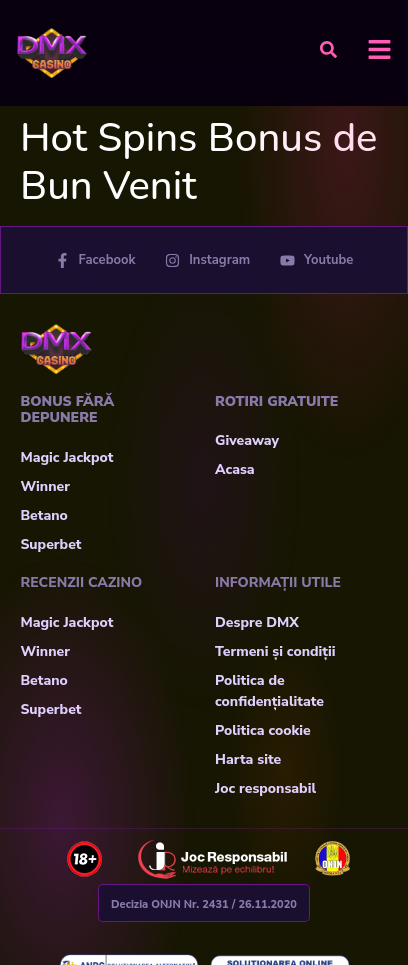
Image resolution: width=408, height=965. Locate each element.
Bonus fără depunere (67, 410)
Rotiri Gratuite (276, 401)
